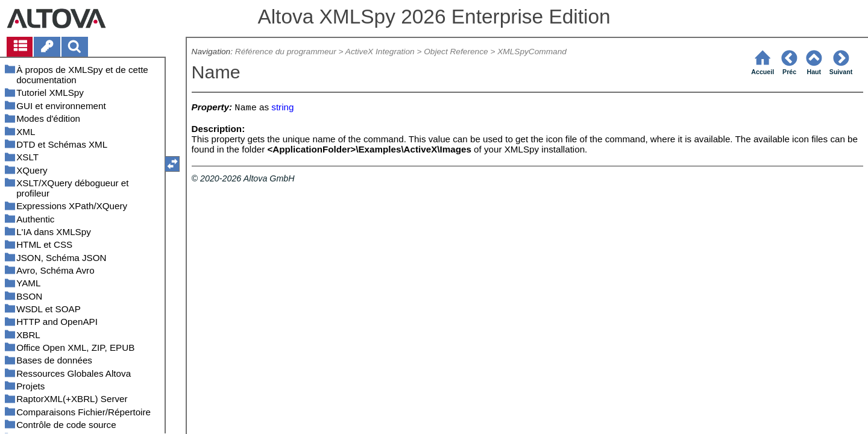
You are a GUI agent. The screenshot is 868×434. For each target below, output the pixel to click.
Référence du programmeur (286, 52)
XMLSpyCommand (532, 52)
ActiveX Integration (380, 52)
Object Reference (456, 52)
